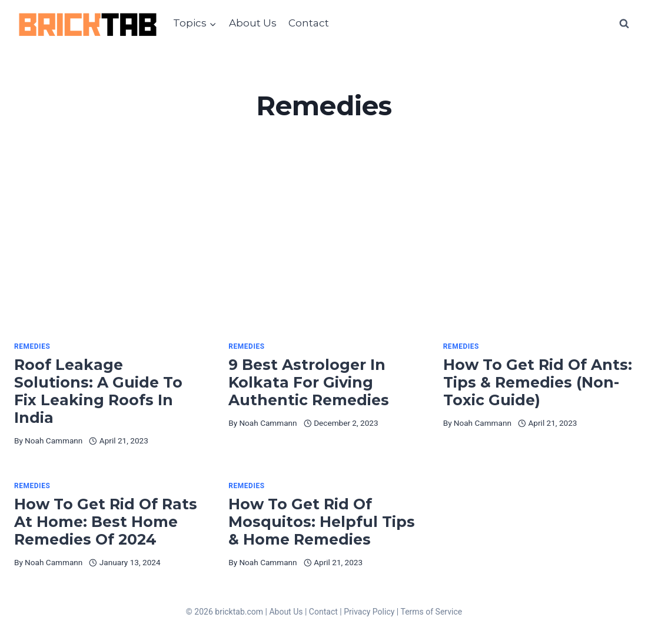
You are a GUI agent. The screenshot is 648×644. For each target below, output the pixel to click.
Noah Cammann (54, 441)
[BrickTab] (88, 24)
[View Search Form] (624, 24)
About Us (253, 23)
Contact (309, 23)
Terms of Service (431, 612)
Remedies (32, 346)
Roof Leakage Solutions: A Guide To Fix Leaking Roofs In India (98, 391)
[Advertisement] (324, 253)
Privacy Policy (369, 612)
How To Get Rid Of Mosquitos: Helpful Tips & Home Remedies (322, 522)
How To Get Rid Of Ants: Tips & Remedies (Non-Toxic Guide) (538, 382)
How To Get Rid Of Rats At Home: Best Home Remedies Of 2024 (106, 522)
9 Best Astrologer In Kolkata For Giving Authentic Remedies (313, 382)
